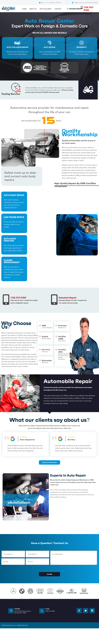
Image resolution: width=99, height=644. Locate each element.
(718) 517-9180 (89, 9)
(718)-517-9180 (50, 611)
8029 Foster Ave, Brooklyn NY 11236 (86, 3)
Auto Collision (45, 9)
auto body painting (10, 240)
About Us (33, 9)
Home (24, 9)
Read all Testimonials (49, 462)
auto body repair (14, 195)
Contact (58, 9)
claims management (12, 261)
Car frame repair (14, 217)
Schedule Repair (75, 9)
